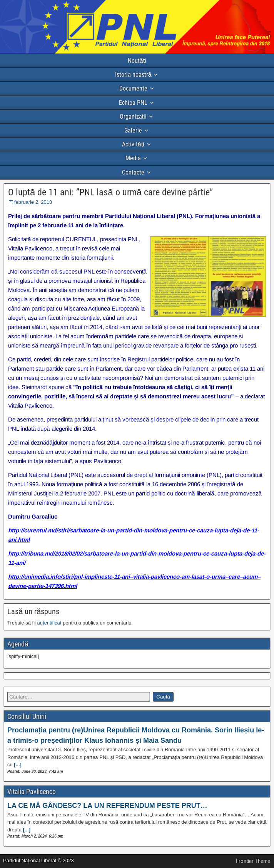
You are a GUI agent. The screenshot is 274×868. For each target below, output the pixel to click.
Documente (133, 88)
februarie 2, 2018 (33, 202)
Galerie (133, 130)
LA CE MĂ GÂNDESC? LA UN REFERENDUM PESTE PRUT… (107, 806)
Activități (133, 144)
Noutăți (137, 61)
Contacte (133, 172)
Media (133, 158)
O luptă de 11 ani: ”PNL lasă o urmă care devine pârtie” (110, 192)
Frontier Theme (253, 861)
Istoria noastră (133, 75)
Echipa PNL (133, 103)
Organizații (133, 117)
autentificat (49, 623)
